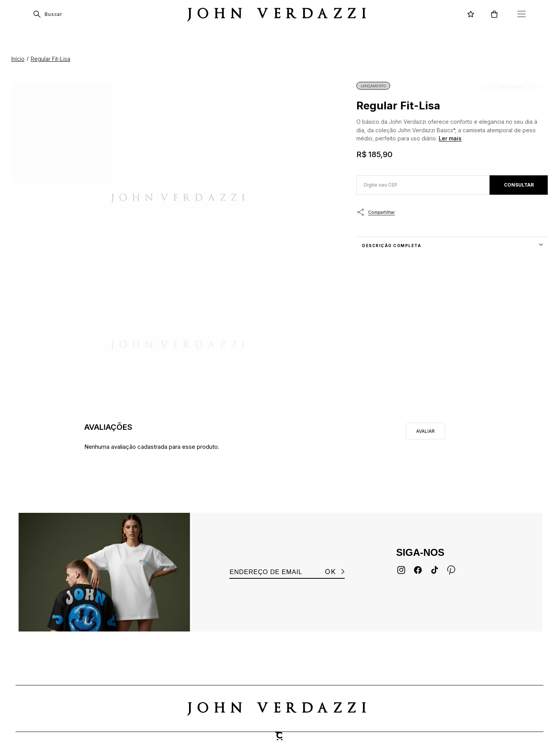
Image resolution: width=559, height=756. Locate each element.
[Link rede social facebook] (418, 570)
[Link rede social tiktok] (435, 570)
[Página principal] (280, 14)
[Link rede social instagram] (401, 570)
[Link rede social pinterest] (451, 570)
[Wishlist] (471, 14)
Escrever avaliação (425, 431)
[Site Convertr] (279, 736)
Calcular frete (519, 185)
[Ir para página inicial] (18, 59)
